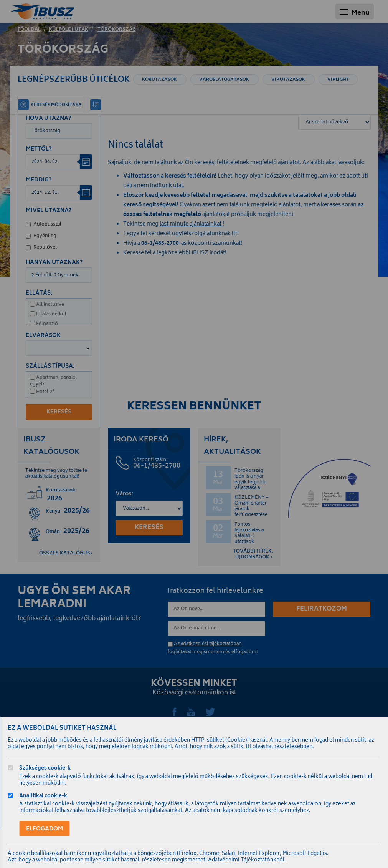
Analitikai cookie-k (43, 797)
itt (249, 747)
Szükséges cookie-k (45, 769)
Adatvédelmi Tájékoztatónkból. (247, 861)
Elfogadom (45, 829)
